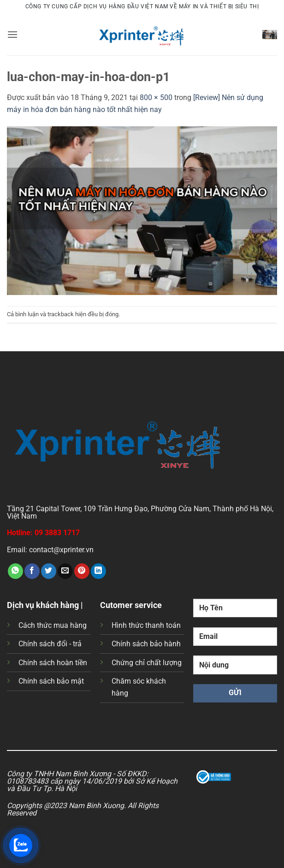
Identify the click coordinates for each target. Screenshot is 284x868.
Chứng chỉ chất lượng (147, 663)
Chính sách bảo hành (146, 644)
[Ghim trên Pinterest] (82, 571)
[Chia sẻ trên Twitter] (49, 571)
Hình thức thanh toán (146, 625)
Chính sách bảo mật (51, 681)
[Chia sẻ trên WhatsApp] (15, 571)
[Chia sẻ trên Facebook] (32, 571)
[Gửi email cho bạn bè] (65, 571)
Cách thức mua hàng (53, 625)
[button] (12, 34)
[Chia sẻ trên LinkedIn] (98, 571)
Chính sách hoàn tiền (53, 663)
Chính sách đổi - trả (50, 644)
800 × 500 (156, 97)
